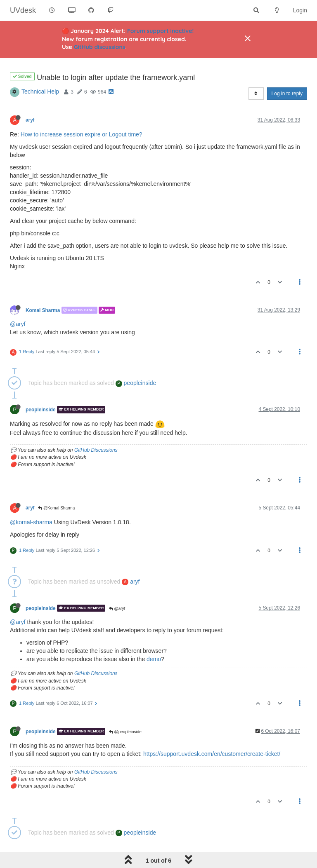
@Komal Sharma (56, 508)
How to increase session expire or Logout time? (82, 134)
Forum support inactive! (160, 31)
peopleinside (136, 383)
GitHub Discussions (96, 450)
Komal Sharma (43, 310)
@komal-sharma (31, 522)
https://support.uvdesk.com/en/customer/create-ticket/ (212, 754)
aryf (30, 120)
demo (154, 659)
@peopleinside (125, 732)
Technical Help (40, 91)
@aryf (18, 324)
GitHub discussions (100, 47)
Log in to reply (287, 94)
